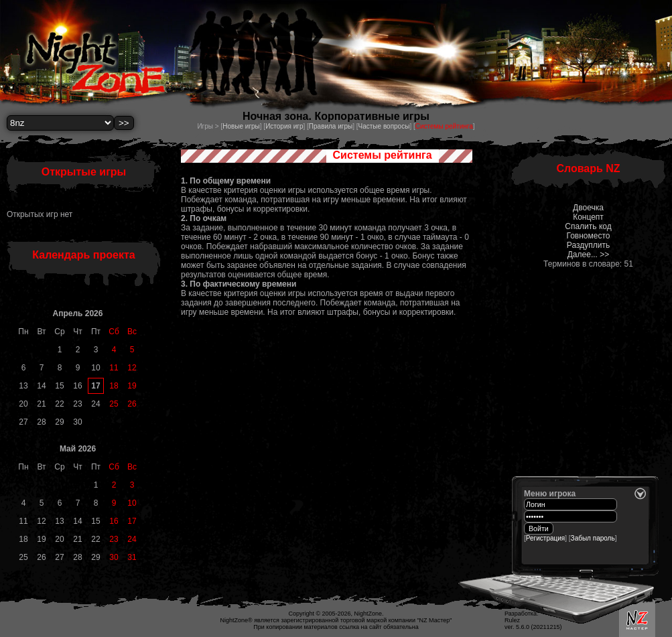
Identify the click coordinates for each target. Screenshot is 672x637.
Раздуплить (588, 245)
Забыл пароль (593, 538)
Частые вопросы (384, 126)
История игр (284, 126)
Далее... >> (589, 255)
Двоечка (588, 208)
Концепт (588, 217)
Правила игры (331, 126)
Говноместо (588, 236)
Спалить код (588, 226)
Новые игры (241, 126)
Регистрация (545, 538)
